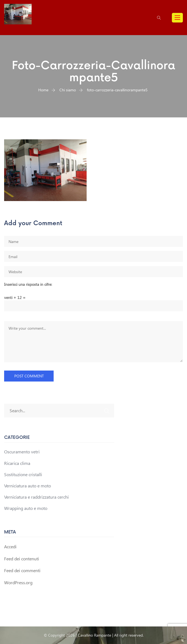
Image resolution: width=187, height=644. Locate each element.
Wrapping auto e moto (26, 508)
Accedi (10, 546)
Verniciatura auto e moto (28, 486)
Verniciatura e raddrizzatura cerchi (36, 497)
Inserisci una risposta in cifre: (28, 284)
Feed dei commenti (22, 570)
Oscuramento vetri (22, 452)
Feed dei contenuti (22, 559)
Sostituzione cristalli (23, 474)
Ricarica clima (17, 463)
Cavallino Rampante (94, 635)
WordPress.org (18, 582)
